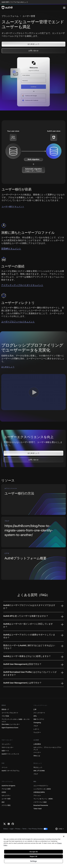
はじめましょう (8, 367)
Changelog (37, 723)
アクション (37, 796)
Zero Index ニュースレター (11, 724)
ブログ (36, 726)
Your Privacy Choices (36, 829)
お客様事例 (37, 744)
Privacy (18, 829)
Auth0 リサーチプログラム (11, 771)
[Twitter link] (5, 824)
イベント (5, 767)
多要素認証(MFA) (39, 792)
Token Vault (38, 809)
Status (6, 829)
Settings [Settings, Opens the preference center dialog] (33, 861)
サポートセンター (8, 747)
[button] (33, 44)
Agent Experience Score (10, 728)
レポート (36, 729)
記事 (35, 709)
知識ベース (5, 751)
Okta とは (37, 756)
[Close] (64, 836)
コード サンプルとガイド (10, 713)
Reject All (33, 856)
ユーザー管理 (6, 799)
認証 (3, 802)
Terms (24, 829)
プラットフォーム (10, 16)
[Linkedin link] (9, 824)
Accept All (33, 852)
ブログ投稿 (5, 716)
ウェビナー (37, 732)
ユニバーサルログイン (41, 786)
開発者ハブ (5, 709)
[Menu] (64, 8)
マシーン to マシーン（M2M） (44, 799)
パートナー (37, 752)
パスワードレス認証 (40, 802)
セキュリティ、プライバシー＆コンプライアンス (47, 749)
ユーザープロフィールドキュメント (18, 322)
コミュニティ (6, 744)
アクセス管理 (6, 789)
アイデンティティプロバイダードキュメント (22, 285)
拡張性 (4, 792)
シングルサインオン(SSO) (42, 789)
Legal (12, 829)
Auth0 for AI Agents (8, 786)
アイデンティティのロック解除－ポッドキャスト (16, 720)
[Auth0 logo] (32, 8)
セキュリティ (6, 796)
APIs (35, 716)
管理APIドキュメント (11, 249)
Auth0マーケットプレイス (10, 754)
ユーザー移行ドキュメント (13, 207)
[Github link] (13, 824)
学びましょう (38, 767)
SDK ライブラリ (39, 719)
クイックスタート (39, 713)
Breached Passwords (41, 805)
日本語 (60, 829)
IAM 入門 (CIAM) (39, 771)
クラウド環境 (6, 805)
